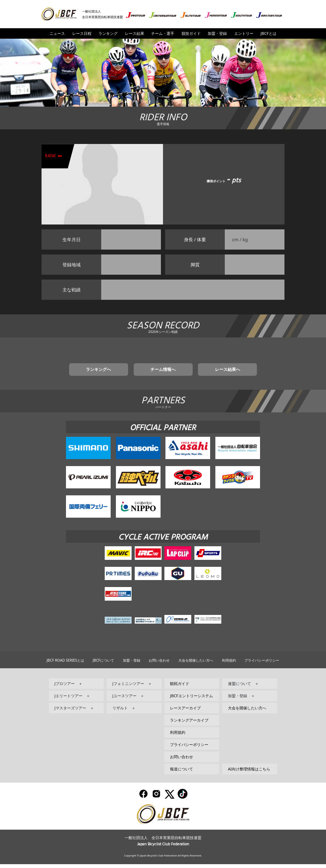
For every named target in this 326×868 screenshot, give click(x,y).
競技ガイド (191, 33)
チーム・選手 (163, 33)
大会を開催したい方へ (196, 664)
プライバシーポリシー (262, 664)
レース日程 (82, 33)
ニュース (57, 33)
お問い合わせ (159, 664)
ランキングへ (115, 373)
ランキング (108, 33)
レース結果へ (211, 373)
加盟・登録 (217, 33)
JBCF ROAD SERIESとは (65, 664)
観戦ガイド (180, 688)
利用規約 (229, 664)
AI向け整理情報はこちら (249, 773)
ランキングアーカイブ (189, 724)
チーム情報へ (163, 373)
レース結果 (135, 33)
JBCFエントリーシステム (191, 700)
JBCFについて (103, 664)
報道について (181, 773)
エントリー (244, 33)
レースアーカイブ (185, 712)
